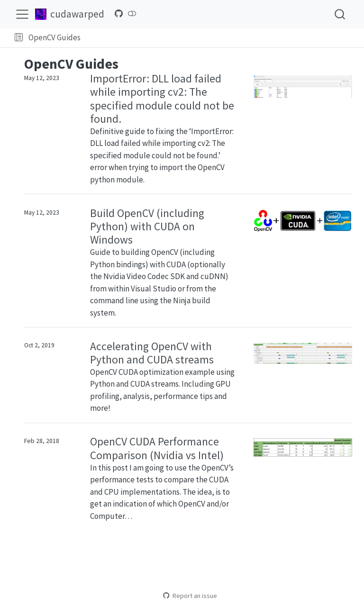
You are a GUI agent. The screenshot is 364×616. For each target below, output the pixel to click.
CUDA (176, 264)
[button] (19, 38)
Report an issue (190, 596)
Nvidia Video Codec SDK (144, 276)
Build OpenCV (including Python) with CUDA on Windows (147, 226)
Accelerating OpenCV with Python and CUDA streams (152, 353)
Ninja (182, 300)
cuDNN (213, 276)
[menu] (22, 14)
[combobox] (340, 14)
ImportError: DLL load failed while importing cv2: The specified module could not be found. (162, 98)
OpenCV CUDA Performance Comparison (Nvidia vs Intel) (157, 448)
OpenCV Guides (55, 37)
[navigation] (220, 38)
